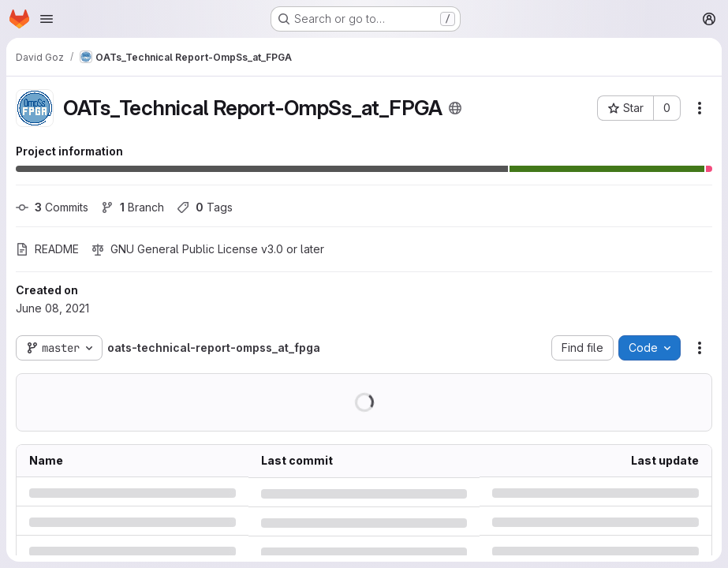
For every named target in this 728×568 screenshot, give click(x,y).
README (47, 249)
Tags (205, 207)
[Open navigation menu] (47, 19)
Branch (133, 207)
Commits (52, 207)
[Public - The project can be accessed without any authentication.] (455, 108)
